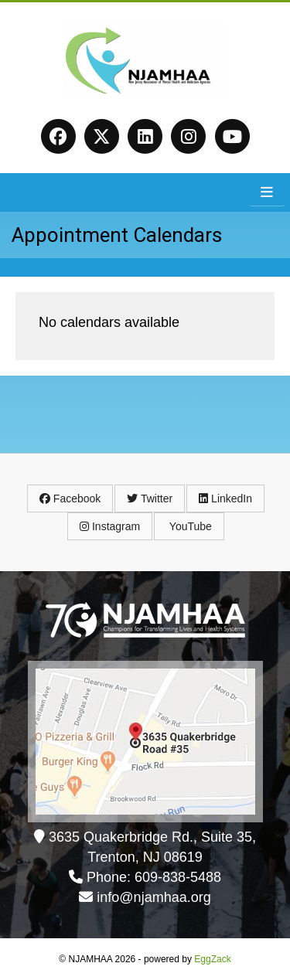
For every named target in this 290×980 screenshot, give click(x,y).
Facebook (70, 499)
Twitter (150, 499)
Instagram (110, 526)
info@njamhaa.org (154, 897)
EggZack (212, 959)
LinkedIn (225, 499)
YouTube (189, 526)
